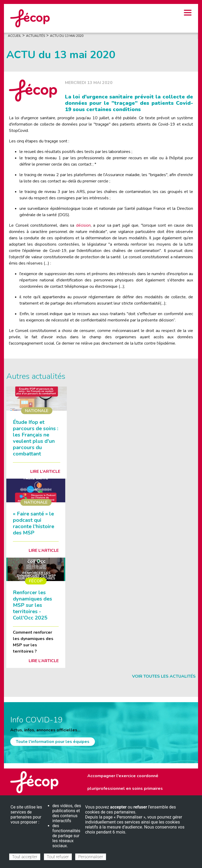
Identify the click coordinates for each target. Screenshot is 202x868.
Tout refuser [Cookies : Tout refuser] (58, 857)
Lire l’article (45, 472)
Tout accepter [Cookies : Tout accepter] (25, 857)
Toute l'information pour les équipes (53, 742)
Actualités (36, 36)
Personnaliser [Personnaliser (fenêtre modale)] (90, 857)
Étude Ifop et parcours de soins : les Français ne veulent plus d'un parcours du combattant (36, 438)
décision (83, 225)
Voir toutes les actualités (164, 676)
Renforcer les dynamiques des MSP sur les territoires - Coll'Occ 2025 (32, 605)
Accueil (14, 36)
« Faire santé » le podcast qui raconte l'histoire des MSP (34, 523)
